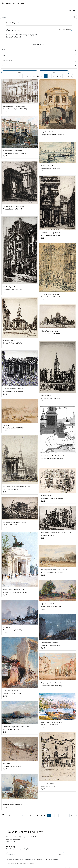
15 (49, 76)
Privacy (28, 863)
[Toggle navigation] (74, 10)
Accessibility (23, 863)
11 (34, 76)
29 (64, 76)
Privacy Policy (40, 859)
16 (53, 76)
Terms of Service (50, 859)
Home (8, 23)
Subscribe (61, 854)
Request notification (65, 30)
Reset (54, 72)
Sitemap (33, 863)
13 (42, 76)
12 (38, 76)
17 (57, 76)
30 (68, 76)
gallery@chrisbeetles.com (14, 839)
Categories (15, 23)
